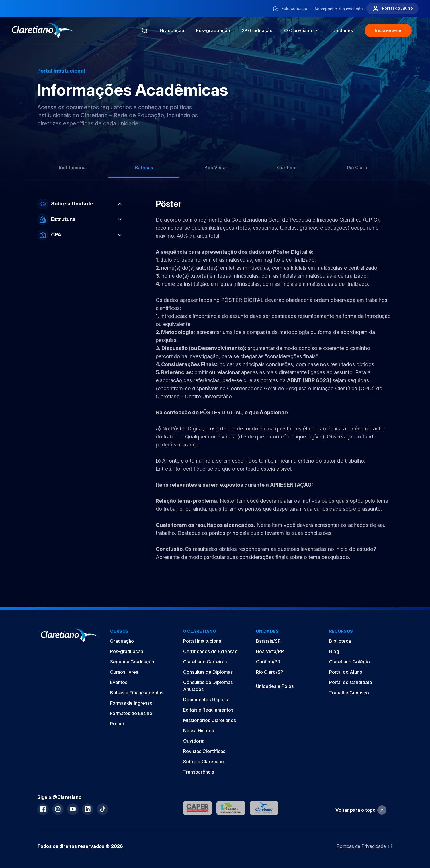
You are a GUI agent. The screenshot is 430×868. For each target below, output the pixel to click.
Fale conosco (290, 9)
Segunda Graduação (132, 662)
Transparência (199, 772)
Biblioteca (340, 641)
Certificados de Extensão (210, 651)
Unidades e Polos (275, 686)
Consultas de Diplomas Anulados (208, 686)
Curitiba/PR (268, 662)
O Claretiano (302, 30)
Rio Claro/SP (270, 672)
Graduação (172, 30)
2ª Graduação (257, 30)
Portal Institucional (203, 641)
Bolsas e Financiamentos (137, 693)
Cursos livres (124, 672)
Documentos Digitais (206, 700)
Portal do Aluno (392, 9)
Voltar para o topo (361, 810)
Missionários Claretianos (210, 720)
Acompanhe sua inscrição (339, 9)
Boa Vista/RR (270, 651)
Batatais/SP (268, 641)
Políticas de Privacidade (365, 846)
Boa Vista (215, 168)
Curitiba (286, 168)
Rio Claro (357, 168)
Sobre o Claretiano (204, 762)
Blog (334, 651)
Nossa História (199, 731)
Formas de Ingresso (131, 703)
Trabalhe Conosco (349, 693)
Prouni (117, 724)
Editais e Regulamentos (208, 710)
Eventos (119, 682)
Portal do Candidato (351, 682)
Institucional (73, 168)
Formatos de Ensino (131, 713)
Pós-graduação (127, 651)
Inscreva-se (388, 30)
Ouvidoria (194, 741)
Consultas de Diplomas (208, 672)
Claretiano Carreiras (205, 662)
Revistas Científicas (204, 751)
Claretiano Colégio (349, 662)
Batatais (144, 168)
